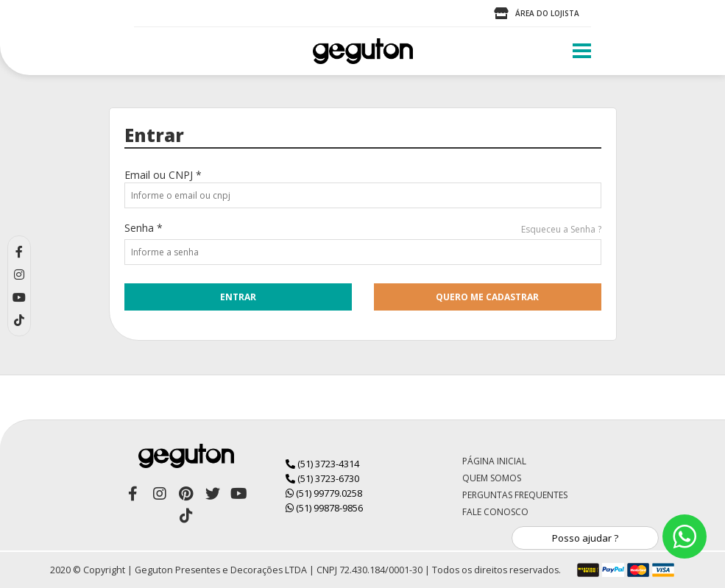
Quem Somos (492, 478)
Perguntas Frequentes (515, 495)
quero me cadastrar (487, 297)
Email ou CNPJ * (163, 175)
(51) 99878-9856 (324, 508)
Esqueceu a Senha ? (561, 229)
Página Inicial (494, 461)
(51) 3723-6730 (322, 478)
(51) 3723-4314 (322, 464)
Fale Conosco (495, 512)
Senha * (144, 228)
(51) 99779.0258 (324, 493)
